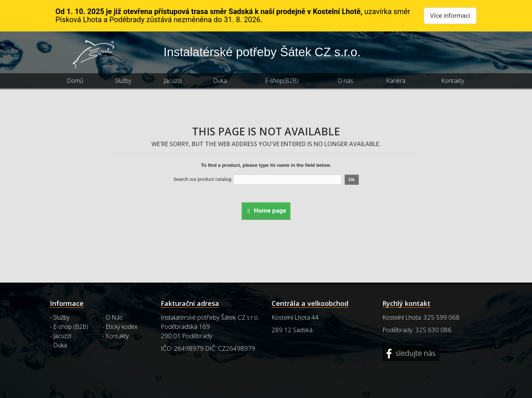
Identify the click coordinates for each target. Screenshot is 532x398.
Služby (123, 81)
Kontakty (453, 81)
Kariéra (396, 81)
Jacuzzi (173, 81)
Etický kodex (122, 327)
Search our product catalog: (203, 179)
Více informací (450, 16)
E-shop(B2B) (282, 81)
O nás (345, 81)
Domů (75, 81)
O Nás (114, 317)
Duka (220, 81)
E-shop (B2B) (71, 327)
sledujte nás (415, 353)
